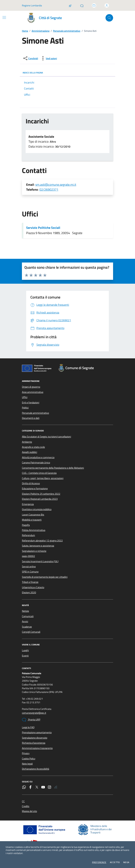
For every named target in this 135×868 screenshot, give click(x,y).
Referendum (28, 535)
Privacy (26, 753)
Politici (25, 408)
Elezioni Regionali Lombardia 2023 (40, 499)
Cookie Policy (29, 759)
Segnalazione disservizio (35, 738)
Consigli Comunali (31, 632)
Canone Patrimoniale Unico (36, 463)
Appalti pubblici (30, 452)
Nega (126, 862)
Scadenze (27, 627)
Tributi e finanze (30, 582)
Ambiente (27, 442)
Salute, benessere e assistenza (38, 546)
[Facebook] (30, 788)
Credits (26, 806)
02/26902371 (49, 190)
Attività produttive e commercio (38, 457)
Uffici (25, 397)
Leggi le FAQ (28, 727)
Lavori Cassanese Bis (33, 515)
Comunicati (28, 616)
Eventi (25, 656)
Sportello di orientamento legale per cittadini (45, 577)
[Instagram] (49, 788)
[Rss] (56, 788)
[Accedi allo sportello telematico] (94, 5)
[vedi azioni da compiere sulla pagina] (49, 58)
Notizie (25, 611)
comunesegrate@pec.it (34, 713)
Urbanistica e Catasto (33, 587)
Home (25, 31)
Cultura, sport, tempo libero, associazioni (43, 478)
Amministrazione (41, 31)
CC (23, 801)
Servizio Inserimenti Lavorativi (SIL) (40, 561)
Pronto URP (31, 720)
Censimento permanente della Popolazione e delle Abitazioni (53, 468)
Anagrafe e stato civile (33, 447)
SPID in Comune (30, 572)
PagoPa (26, 525)
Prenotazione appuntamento (37, 732)
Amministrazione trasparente (37, 748)
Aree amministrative (33, 392)
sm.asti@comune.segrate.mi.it (56, 185)
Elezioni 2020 (29, 592)
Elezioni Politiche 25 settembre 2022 (41, 494)
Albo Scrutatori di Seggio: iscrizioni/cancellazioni (46, 437)
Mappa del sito (29, 811)
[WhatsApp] (24, 788)
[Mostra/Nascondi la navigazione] (4, 17)
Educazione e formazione (35, 488)
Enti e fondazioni (31, 402)
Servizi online (29, 566)
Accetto (115, 862)
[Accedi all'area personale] (107, 5)
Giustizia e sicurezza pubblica (37, 509)
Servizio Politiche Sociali (43, 228)
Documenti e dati (31, 418)
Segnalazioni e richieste (34, 551)
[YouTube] (43, 788)
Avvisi (25, 621)
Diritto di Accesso (31, 483)
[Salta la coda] (70, 5)
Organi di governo (31, 387)
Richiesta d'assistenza (34, 743)
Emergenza (28, 504)
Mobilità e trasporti (32, 520)
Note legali (27, 764)
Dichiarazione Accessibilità (36, 769)
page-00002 (28, 556)
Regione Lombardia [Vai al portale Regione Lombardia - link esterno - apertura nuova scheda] (32, 5)
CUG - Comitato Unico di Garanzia (39, 473)
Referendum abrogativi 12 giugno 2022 (42, 541)
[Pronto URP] (82, 5)
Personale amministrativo (67, 31)
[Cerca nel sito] (109, 18)
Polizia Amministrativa (34, 530)
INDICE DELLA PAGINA (67, 73)
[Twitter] (37, 788)
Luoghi (25, 650)
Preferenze (99, 862)
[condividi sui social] (30, 58)
